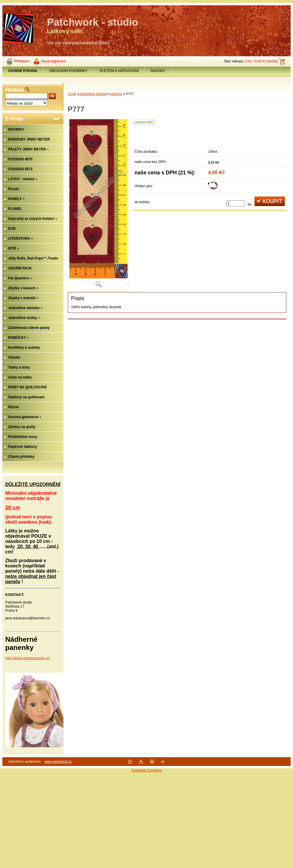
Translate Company (146, 770)
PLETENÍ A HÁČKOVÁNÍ (119, 71)
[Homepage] (23, 71)
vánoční (116, 94)
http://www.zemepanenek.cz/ (28, 658)
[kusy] (236, 203)
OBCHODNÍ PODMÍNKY (68, 71)
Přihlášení (22, 61)
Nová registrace (53, 61)
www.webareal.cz (58, 762)
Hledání (15, 90)
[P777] (98, 205)
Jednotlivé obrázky (93, 94)
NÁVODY (158, 71)
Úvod (72, 94)
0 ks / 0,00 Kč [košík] (261, 61)
